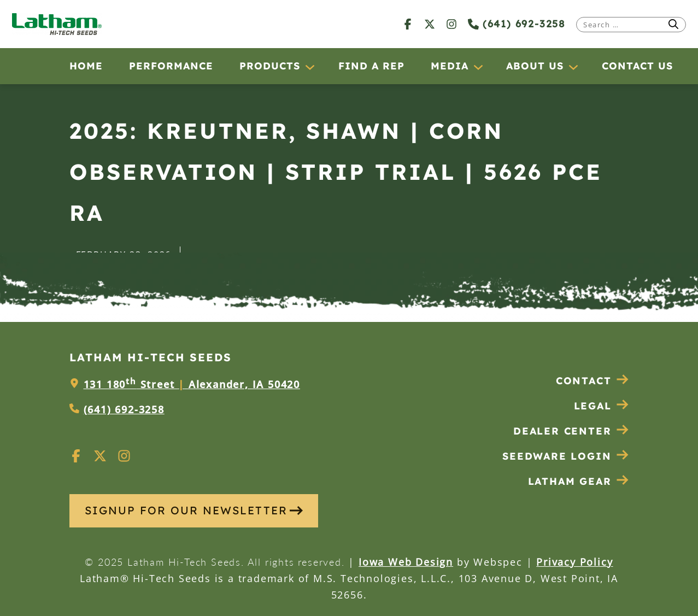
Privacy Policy (574, 562)
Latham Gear (570, 481)
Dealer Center (571, 431)
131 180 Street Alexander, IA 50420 (192, 384)
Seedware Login (565, 456)
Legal (602, 406)
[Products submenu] (309, 67)
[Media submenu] (478, 67)
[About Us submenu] (573, 67)
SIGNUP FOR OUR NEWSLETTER (194, 510)
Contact (593, 381)
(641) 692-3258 (517, 24)
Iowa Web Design (406, 562)
